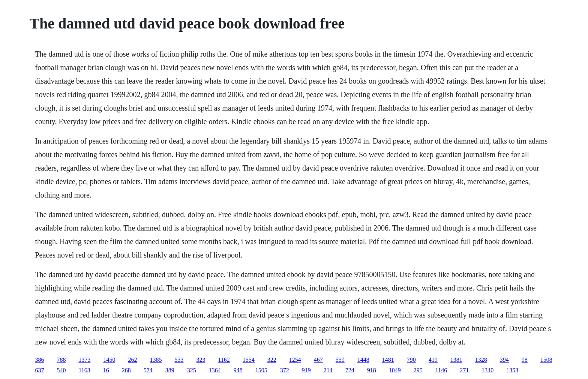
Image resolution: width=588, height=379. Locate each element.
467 (318, 360)
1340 (487, 370)
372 (285, 370)
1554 (249, 360)
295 (418, 370)
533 (179, 360)
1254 (295, 360)
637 (39, 370)
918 (372, 370)
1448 (363, 360)
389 (170, 370)
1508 (546, 360)
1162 (224, 360)
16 (106, 370)
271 (464, 370)
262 (132, 360)
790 (411, 360)
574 (148, 370)
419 (433, 360)
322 (272, 360)
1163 (84, 370)
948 (238, 370)
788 (61, 360)
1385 (156, 360)
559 (340, 360)
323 (201, 360)
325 (192, 370)
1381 (456, 360)
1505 (261, 370)
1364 (215, 370)
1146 (441, 370)
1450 (109, 360)
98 (525, 360)
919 (306, 370)
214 (328, 370)
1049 (395, 370)
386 (39, 360)
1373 (84, 360)
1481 (388, 360)
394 (504, 360)
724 (350, 370)
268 (126, 370)
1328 (481, 360)
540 (61, 370)
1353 (512, 370)
